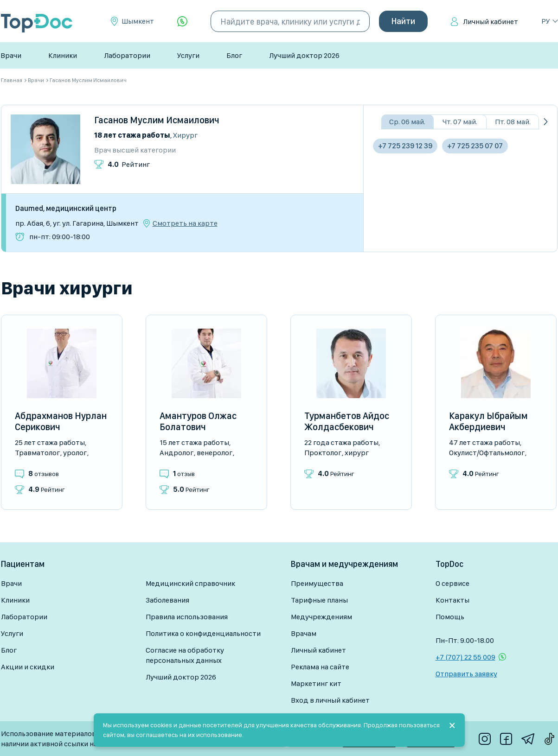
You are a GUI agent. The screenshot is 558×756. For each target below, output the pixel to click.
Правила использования (187, 617)
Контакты (452, 600)
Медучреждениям (321, 617)
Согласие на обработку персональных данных (185, 655)
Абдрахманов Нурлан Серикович (61, 421)
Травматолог (37, 453)
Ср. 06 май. (407, 122)
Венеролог (215, 453)
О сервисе (452, 583)
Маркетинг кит (316, 683)
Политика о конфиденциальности (203, 633)
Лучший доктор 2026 (304, 55)
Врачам (304, 633)
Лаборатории (127, 55)
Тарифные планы (319, 600)
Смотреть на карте (185, 223)
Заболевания (167, 600)
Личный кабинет (491, 22)
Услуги (188, 55)
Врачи (11, 55)
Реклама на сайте (320, 667)
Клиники (63, 55)
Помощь (450, 617)
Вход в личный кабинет (330, 700)
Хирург (185, 135)
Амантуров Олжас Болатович (198, 421)
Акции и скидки (28, 667)
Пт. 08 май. (513, 122)
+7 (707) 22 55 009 (465, 657)
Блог (234, 55)
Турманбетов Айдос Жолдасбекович (347, 421)
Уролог (75, 453)
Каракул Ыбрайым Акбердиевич (488, 421)
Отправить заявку (466, 674)
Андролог (176, 453)
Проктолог (323, 453)
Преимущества (317, 583)
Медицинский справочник (190, 583)
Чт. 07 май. (460, 122)
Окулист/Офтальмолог (487, 453)
